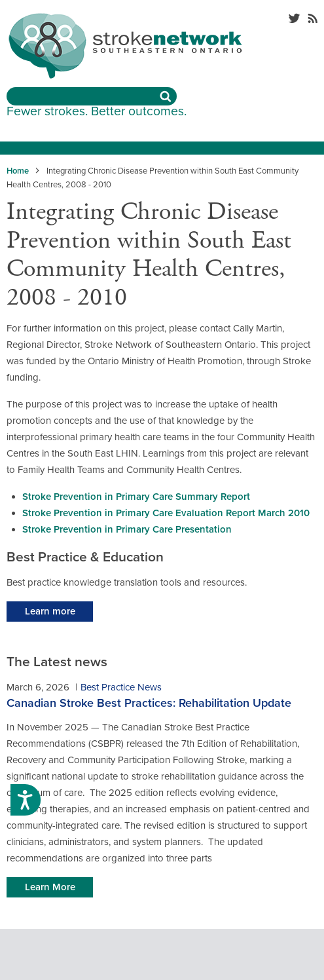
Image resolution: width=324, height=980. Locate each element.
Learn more (50, 611)
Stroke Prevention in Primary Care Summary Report (136, 497)
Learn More (50, 887)
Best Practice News (121, 687)
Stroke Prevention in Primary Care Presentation (127, 529)
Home (18, 171)
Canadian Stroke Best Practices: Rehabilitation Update (149, 703)
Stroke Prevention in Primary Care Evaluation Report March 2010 (166, 513)
